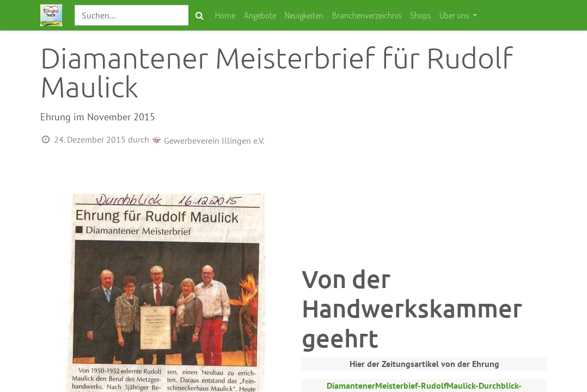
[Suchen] (200, 15)
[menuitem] (225, 15)
